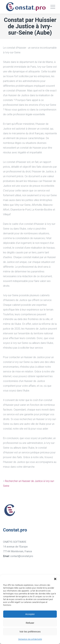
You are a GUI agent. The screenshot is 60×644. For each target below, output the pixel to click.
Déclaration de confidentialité (30, 639)
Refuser (30, 623)
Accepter (30, 614)
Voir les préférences (30, 632)
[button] (55, 579)
